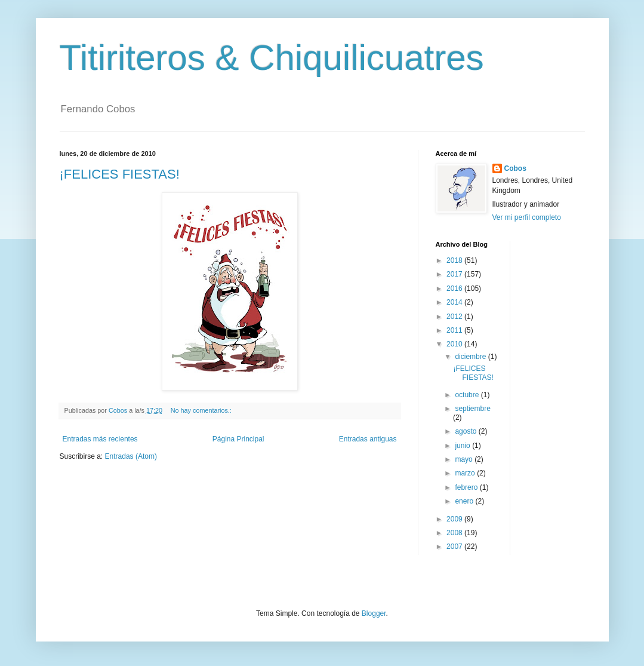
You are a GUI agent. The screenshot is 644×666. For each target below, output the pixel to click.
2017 (455, 274)
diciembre (471, 357)
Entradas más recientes (100, 439)
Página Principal (238, 439)
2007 (455, 547)
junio (463, 446)
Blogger (374, 613)
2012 (455, 317)
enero (465, 501)
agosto (466, 431)
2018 (455, 260)
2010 (455, 344)
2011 (455, 330)
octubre (468, 395)
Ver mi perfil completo (527, 217)
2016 (455, 289)
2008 (455, 533)
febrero (467, 487)
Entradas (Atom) (131, 456)
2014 (455, 302)
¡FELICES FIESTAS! (120, 174)
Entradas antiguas (368, 439)
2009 (455, 519)
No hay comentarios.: (202, 410)
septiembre (472, 409)
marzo (466, 473)
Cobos (515, 168)
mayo (465, 459)
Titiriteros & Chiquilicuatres (272, 58)
